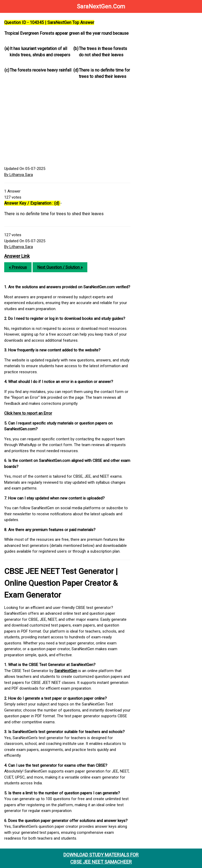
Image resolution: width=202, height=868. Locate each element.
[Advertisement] (67, 124)
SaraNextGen (66, 671)
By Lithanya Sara (19, 175)
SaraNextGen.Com (101, 6)
